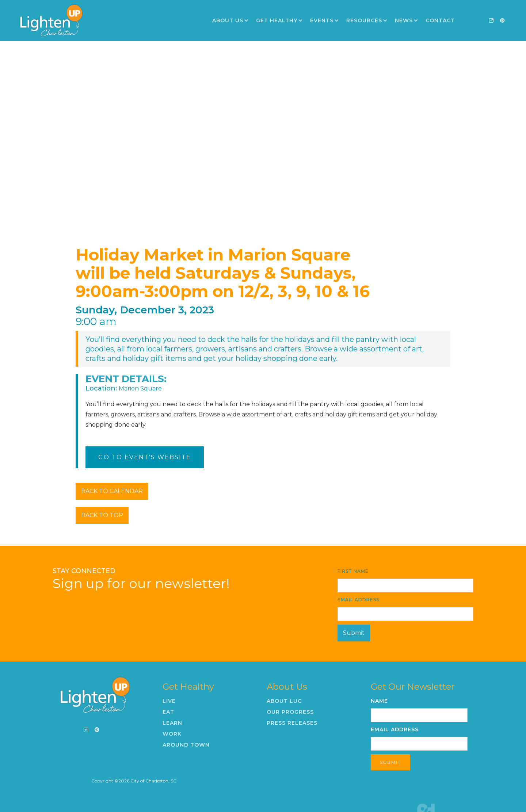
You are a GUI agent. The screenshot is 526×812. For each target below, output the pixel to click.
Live (169, 701)
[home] (51, 20)
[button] (230, 20)
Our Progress (290, 712)
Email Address (358, 600)
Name (379, 701)
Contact (440, 20)
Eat (168, 712)
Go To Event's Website (145, 457)
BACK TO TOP (102, 515)
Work (172, 734)
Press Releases (292, 723)
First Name (353, 571)
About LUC (284, 701)
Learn (172, 723)
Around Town (186, 745)
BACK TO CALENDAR (112, 491)
